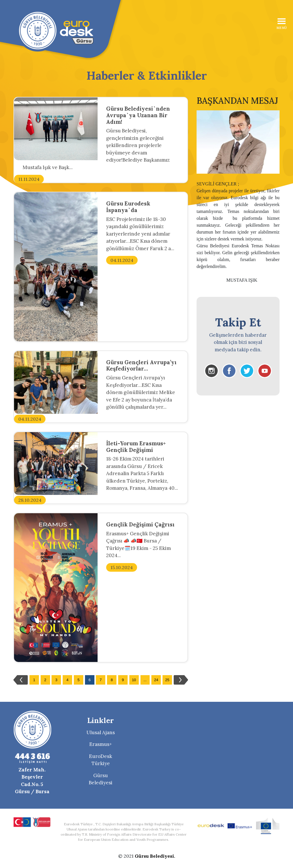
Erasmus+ (101, 744)
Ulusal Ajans (101, 732)
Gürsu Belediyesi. (155, 856)
